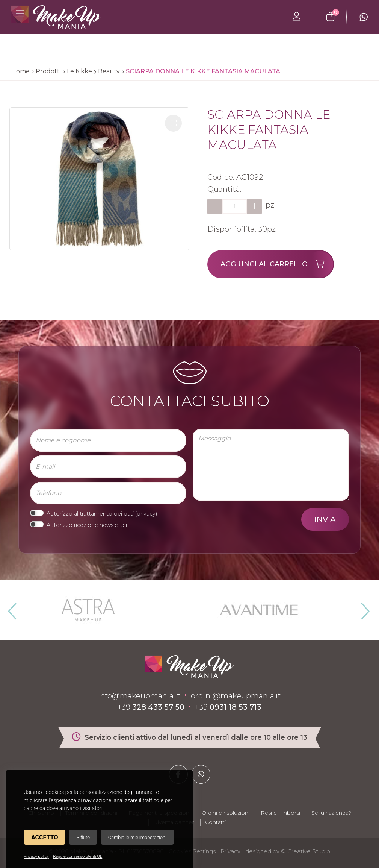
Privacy (230, 851)
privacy (146, 514)
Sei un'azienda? (331, 813)
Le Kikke (79, 71)
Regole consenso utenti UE (78, 857)
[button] (173, 123)
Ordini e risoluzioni (226, 813)
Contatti (215, 822)
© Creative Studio (306, 851)
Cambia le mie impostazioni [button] (137, 837)
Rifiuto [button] (83, 837)
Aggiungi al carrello (277, 264)
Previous (11, 608)
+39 (151, 707)
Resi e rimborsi (280, 813)
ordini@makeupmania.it (236, 696)
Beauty (109, 71)
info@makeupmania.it (139, 696)
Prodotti (48, 71)
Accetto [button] (45, 837)
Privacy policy (36, 857)
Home (20, 71)
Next (362, 608)
